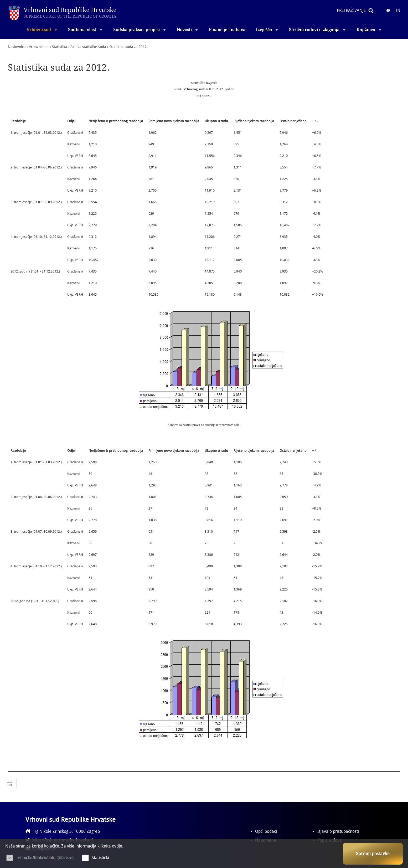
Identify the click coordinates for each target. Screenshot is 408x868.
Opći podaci (266, 831)
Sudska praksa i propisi (140, 30)
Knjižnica (369, 30)
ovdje (117, 846)
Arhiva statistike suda (88, 47)
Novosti (188, 30)
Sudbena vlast (85, 30)
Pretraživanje (351, 10)
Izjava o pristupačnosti (338, 831)
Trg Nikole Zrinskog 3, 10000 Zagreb (63, 831)
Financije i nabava (227, 30)
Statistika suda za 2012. (129, 47)
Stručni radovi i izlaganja (317, 30)
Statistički (100, 858)
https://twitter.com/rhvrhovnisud (168, 831)
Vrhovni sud (42, 30)
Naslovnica (17, 47)
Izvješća (267, 30)
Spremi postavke (373, 854)
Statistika (60, 47)
